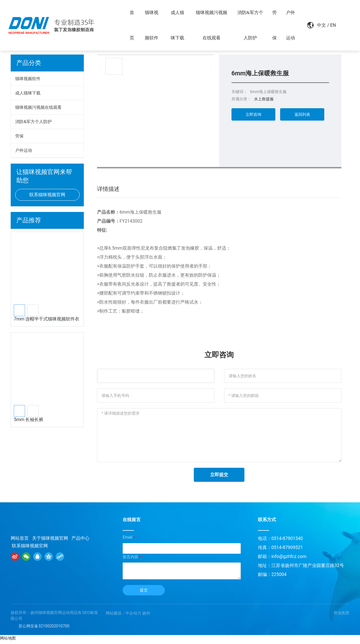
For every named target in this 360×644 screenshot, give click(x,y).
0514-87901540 (287, 541)
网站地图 (8, 641)
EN (330, 25)
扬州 (146, 615)
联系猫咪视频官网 (30, 548)
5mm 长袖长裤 (29, 420)
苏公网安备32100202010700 (44, 628)
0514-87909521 (287, 550)
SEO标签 (90, 615)
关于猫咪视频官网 (50, 540)
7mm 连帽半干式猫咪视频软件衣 (47, 319)
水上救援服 (264, 99)
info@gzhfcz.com (289, 559)
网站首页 (20, 540)
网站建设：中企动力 (123, 615)
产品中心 (80, 540)
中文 (319, 25)
